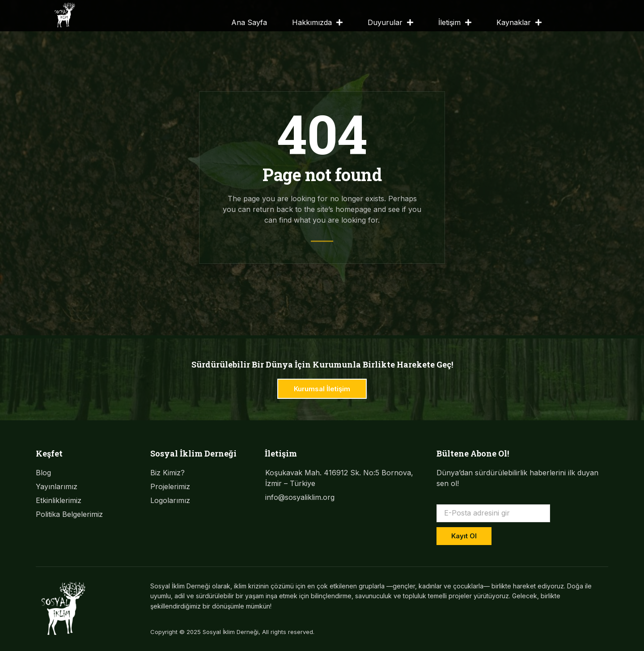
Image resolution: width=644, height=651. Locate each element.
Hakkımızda (317, 22)
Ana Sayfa (249, 22)
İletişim (455, 22)
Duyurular (390, 22)
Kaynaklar (519, 22)
